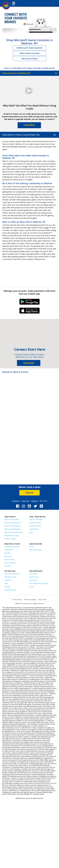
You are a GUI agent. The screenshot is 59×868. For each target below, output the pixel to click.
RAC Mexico (33, 580)
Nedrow (34, 501)
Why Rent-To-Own (11, 577)
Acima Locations (10, 563)
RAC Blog (8, 566)
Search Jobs (29, 363)
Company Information (12, 547)
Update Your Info (35, 526)
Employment (9, 550)
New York (25, 501)
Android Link (30, 303)
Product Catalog (10, 539)
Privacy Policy (17, 600)
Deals (31, 547)
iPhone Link (30, 311)
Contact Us (8, 580)
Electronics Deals (30, 59)
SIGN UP (30, 493)
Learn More (29, 125)
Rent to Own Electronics (12, 529)
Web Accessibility (30, 600)
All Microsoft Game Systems (29, 48)
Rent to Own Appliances (13, 523)
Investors (8, 553)
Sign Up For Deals (35, 550)
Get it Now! (33, 574)
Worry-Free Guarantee (12, 574)
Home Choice (34, 577)
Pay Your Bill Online (36, 519)
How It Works (34, 529)
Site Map (7, 587)
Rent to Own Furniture (12, 519)
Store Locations (10, 560)
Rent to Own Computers (13, 526)
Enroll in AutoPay (35, 523)
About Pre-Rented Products (14, 532)
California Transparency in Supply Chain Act (29, 604)
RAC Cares (8, 556)
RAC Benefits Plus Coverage (39, 583)
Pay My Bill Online (10, 590)
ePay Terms (42, 600)
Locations (16, 501)
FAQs (31, 532)
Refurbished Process (12, 536)
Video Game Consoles (30, 53)
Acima (32, 587)
